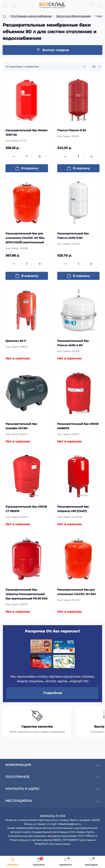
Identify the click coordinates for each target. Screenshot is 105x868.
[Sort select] (45, 67)
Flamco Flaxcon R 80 (72, 130)
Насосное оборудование (73, 16)
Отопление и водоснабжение (31, 16)
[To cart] (27, 168)
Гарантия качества (37, 727)
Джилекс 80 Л (16, 341)
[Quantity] (27, 156)
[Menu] (6, 5)
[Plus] (40, 157)
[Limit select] (96, 67)
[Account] (100, 5)
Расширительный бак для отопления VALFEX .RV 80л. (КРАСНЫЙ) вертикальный (25, 238)
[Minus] (14, 157)
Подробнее (53, 693)
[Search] (14, 5)
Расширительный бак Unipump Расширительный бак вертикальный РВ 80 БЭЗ (27, 594)
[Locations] (92, 5)
